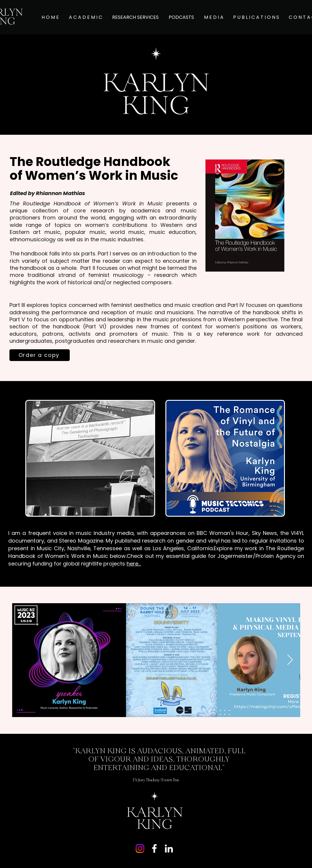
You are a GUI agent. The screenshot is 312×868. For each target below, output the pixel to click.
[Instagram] (140, 848)
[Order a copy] (40, 355)
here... (134, 564)
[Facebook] (154, 848)
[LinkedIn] (169, 848)
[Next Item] (290, 660)
